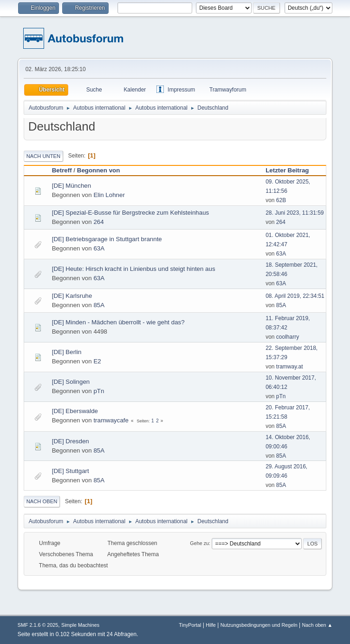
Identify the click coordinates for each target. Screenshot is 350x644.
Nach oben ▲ (317, 625)
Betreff (62, 170)
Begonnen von (99, 170)
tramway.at (290, 367)
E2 (97, 361)
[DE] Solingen (71, 382)
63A (99, 248)
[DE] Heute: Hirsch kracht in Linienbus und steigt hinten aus (134, 269)
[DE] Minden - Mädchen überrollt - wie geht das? (118, 322)
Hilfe (211, 625)
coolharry (288, 337)
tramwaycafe (111, 420)
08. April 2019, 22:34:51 (295, 296)
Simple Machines (80, 625)
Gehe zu (199, 543)
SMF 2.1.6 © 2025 (38, 625)
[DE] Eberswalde (75, 411)
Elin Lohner (109, 195)
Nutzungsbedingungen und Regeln (259, 625)
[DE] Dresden (71, 441)
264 (98, 222)
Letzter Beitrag (291, 170)
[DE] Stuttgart (71, 471)
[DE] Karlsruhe (72, 296)
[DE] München (71, 186)
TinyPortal (190, 625)
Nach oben (42, 501)
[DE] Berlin (67, 352)
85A (99, 305)
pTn (99, 391)
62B (281, 200)
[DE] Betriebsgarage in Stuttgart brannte (107, 239)
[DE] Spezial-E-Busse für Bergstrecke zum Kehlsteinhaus (131, 213)
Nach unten (43, 156)
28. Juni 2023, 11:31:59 (295, 213)
